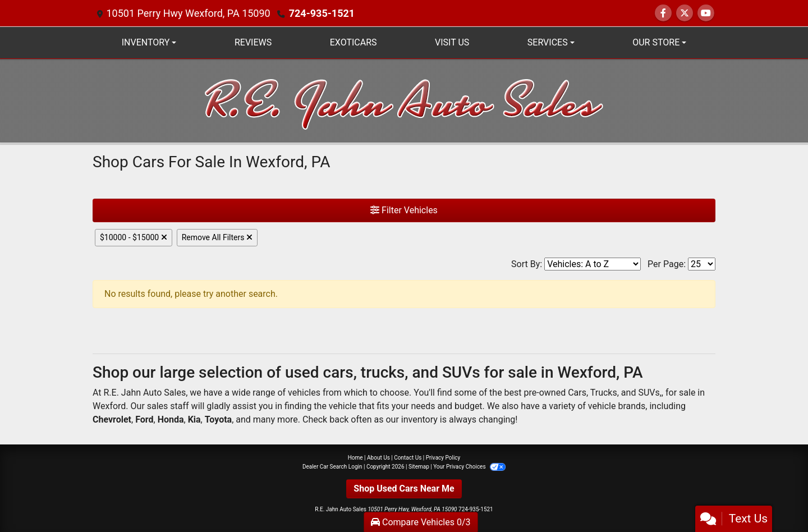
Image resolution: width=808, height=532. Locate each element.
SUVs (649, 393)
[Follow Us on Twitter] (685, 13)
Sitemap (419, 467)
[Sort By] (593, 264)
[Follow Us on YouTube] (706, 13)
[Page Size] (702, 264)
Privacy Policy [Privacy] (443, 458)
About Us (378, 458)
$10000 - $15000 (134, 237)
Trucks (604, 393)
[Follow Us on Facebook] (663, 13)
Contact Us (408, 458)
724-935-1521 (322, 13)
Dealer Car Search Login (332, 467)
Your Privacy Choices (469, 467)
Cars (577, 393)
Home (355, 458)
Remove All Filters (217, 237)
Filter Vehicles (404, 210)
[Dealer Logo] (404, 100)
